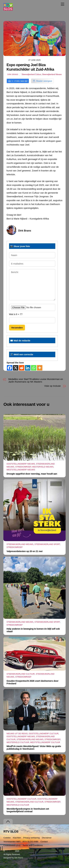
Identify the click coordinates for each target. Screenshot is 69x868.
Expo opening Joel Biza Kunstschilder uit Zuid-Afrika (30, 67)
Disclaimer (47, 838)
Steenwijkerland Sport (47, 544)
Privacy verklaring (31, 838)
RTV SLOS (10, 851)
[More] (40, 368)
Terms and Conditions (33, 845)
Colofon (7, 838)
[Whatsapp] (34, 368)
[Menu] (63, 4)
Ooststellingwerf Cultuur (44, 734)
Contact (44, 842)
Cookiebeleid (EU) (12, 845)
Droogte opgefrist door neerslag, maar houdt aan (32, 474)
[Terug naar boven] (8, 822)
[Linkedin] (28, 368)
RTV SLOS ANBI (30, 842)
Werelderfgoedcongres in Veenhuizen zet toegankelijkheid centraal (28, 810)
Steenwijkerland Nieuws (52, 74)
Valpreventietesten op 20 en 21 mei (25, 551)
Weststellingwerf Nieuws (21, 470)
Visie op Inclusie (52, 386)
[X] (16, 368)
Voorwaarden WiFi (12, 842)
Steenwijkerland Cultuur (31, 74)
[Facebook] (10, 368)
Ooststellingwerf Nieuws (21, 464)
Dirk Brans (13, 74)
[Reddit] (22, 368)
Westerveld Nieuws (43, 467)
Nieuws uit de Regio (17, 734)
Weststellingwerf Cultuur (45, 742)
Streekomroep (23, 467)
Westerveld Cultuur (18, 742)
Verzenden (17, 328)
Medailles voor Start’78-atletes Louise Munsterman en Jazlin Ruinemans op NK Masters (36, 380)
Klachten (17, 838)
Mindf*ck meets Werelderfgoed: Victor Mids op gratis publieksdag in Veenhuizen (34, 747)
